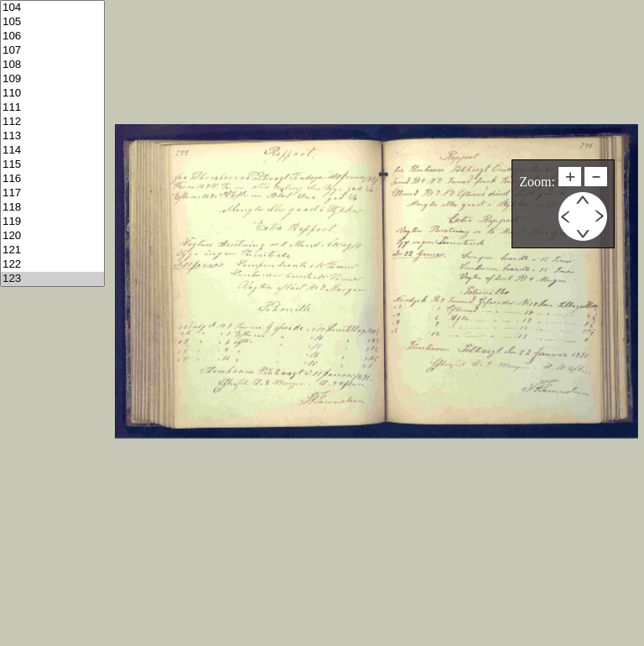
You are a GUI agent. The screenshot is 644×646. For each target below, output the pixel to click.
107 (52, 51)
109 (52, 79)
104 (52, 8)
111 (52, 108)
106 (52, 36)
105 (52, 22)
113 (52, 136)
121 (52, 250)
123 (52, 279)
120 (52, 236)
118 (52, 208)
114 (52, 151)
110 (52, 94)
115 (52, 165)
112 (52, 122)
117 (52, 193)
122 (52, 265)
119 (52, 222)
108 (52, 65)
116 (52, 179)
